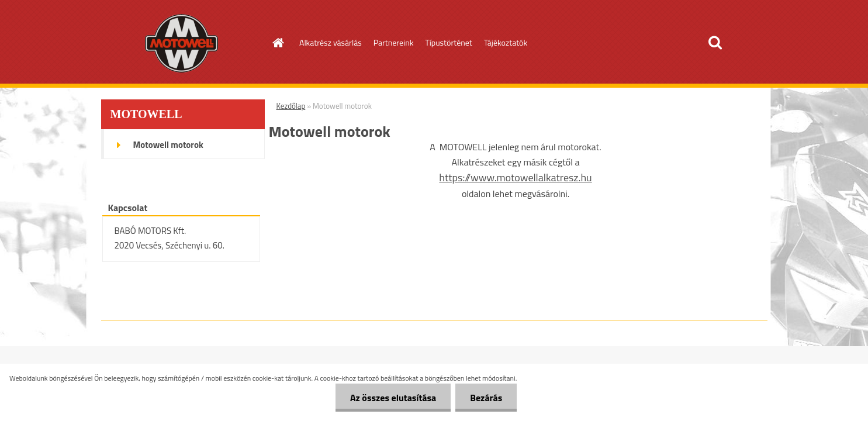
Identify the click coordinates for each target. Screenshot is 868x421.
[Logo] (181, 43)
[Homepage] (277, 43)
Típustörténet (448, 42)
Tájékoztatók (506, 42)
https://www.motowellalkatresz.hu (515, 177)
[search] (715, 43)
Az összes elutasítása (393, 398)
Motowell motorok (168, 145)
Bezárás (486, 398)
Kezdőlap (291, 106)
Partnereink (394, 42)
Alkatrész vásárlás (331, 42)
